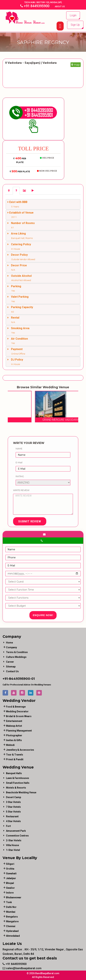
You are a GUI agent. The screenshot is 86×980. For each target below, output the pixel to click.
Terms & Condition (17, 652)
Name (19, 449)
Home (9, 643)
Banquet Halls (14, 773)
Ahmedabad (13, 936)
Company (11, 647)
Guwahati (11, 873)
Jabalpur (11, 878)
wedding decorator (17, 711)
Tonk (9, 902)
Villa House (12, 845)
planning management (19, 731)
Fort (8, 826)
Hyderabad (12, 931)
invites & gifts (14, 740)
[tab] (9, 191)
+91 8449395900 (35, 6)
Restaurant (12, 816)
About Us (60, 7)
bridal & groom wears (19, 716)
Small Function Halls (18, 783)
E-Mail (19, 462)
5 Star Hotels (13, 812)
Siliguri (10, 864)
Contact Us (12, 671)
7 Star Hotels (13, 807)
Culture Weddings (16, 657)
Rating (20, 476)
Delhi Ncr (11, 907)
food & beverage (16, 707)
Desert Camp (14, 797)
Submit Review (30, 521)
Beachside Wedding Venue (21, 792)
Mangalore (12, 921)
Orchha (10, 869)
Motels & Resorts (16, 788)
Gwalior (10, 888)
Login (73, 15)
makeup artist (14, 726)
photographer (14, 735)
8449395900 (20, 679)
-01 (32, 679)
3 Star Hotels (13, 802)
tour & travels (15, 755)
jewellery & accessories (20, 750)
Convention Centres (17, 836)
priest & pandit (15, 759)
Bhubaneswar (14, 897)
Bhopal (10, 883)
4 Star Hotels (13, 821)
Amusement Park (16, 831)
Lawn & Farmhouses (18, 778)
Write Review (21, 490)
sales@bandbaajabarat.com (22, 968)
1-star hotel (13, 850)
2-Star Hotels (14, 840)
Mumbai (11, 912)
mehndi (10, 745)
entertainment (14, 721)
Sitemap (11, 667)
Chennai (11, 926)
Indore (10, 893)
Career (10, 662)
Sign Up (75, 25)
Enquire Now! (43, 615)
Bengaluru (12, 917)
